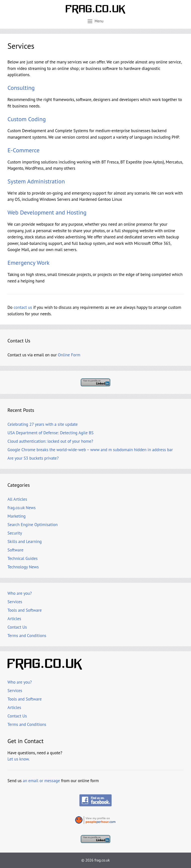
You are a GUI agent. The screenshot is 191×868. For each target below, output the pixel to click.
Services (15, 602)
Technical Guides (23, 558)
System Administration (36, 181)
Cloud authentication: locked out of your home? (50, 441)
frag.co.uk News (22, 508)
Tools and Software (25, 610)
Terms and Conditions (27, 636)
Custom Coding (27, 119)
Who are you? (20, 593)
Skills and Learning (25, 542)
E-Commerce (24, 150)
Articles (14, 619)
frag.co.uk (102, 860)
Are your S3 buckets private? (33, 458)
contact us (23, 307)
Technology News (23, 567)
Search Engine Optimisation (33, 525)
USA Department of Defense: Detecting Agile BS (50, 433)
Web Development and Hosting (47, 212)
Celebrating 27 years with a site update (43, 424)
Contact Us (17, 627)
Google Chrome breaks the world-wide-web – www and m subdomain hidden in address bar (90, 450)
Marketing (17, 516)
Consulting (21, 88)
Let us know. (19, 759)
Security (15, 533)
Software (15, 550)
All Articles (17, 499)
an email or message (42, 781)
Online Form (69, 355)
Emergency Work (28, 263)
